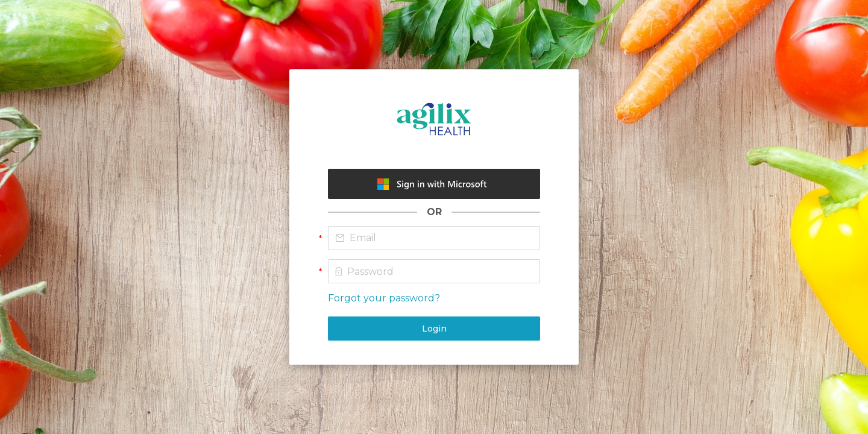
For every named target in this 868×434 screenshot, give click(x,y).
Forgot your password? (384, 298)
